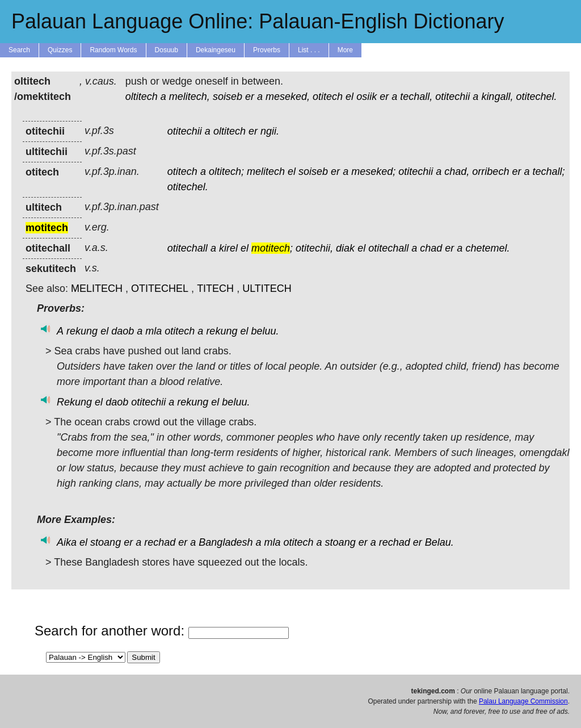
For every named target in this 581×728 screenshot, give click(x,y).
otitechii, (314, 248)
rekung (82, 331)
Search (19, 50)
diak (345, 248)
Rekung (74, 402)
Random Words (113, 50)
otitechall (188, 248)
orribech (491, 171)
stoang (106, 542)
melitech (266, 171)
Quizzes (60, 50)
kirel (228, 248)
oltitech (142, 97)
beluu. (265, 331)
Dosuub (167, 50)
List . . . (309, 50)
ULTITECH (267, 288)
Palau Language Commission (523, 701)
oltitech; (226, 171)
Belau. (439, 542)
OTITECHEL (160, 288)
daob (123, 331)
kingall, (497, 97)
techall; (548, 171)
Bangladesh (226, 542)
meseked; (373, 171)
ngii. (270, 131)
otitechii (452, 97)
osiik (367, 97)
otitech (328, 97)
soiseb (228, 97)
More (345, 50)
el (350, 97)
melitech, (190, 97)
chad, (457, 171)
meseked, (288, 97)
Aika (67, 542)
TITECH (215, 288)
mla (153, 331)
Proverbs (267, 50)
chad (431, 248)
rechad (160, 542)
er (250, 97)
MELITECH (97, 288)
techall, (416, 97)
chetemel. (487, 248)
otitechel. (536, 97)
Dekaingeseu (216, 50)
